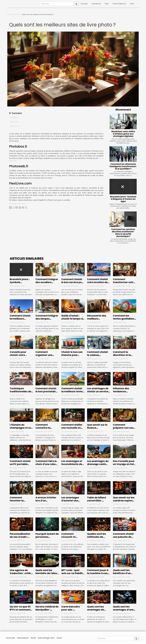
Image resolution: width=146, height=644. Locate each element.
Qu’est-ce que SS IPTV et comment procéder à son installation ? (20, 611)
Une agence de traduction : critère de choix (21, 573)
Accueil (10, 14)
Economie (84, 4)
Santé (107, 4)
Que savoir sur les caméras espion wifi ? (124, 501)
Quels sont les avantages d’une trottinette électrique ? (123, 611)
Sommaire (17, 113)
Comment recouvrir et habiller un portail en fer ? (72, 538)
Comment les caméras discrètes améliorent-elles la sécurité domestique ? (123, 233)
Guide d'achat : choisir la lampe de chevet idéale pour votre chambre (73, 320)
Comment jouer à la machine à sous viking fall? (98, 573)
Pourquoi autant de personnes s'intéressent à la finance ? (47, 538)
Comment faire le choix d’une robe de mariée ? (46, 464)
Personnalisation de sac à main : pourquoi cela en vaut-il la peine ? (20, 538)
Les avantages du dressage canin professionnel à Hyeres (98, 466)
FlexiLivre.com (15, 126)
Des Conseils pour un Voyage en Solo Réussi (124, 464)
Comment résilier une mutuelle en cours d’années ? (72, 428)
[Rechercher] (57, 4)
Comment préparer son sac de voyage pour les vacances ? (124, 429)
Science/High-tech (119, 4)
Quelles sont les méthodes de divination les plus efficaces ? (98, 538)
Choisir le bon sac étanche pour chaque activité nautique (72, 357)
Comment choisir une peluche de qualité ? (123, 537)
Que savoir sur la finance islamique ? (97, 428)
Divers (132, 4)
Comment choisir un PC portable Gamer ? (20, 464)
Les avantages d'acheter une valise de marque (72, 501)
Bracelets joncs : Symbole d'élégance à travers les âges (123, 199)
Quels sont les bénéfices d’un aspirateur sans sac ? (123, 575)
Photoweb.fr (14, 122)
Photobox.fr (14, 118)
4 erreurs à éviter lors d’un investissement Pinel (46, 502)
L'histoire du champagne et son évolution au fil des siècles (21, 429)
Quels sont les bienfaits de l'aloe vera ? (46, 573)
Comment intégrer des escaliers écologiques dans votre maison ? (47, 284)
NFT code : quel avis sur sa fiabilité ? (73, 573)
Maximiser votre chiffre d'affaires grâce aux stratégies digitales (123, 134)
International (96, 4)
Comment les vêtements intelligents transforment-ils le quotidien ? (123, 166)
